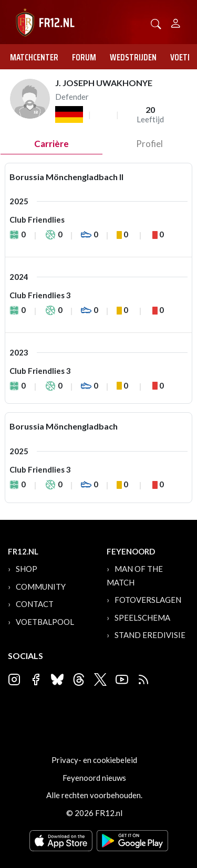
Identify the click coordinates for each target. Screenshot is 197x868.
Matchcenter (34, 57)
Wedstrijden (133, 57)
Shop (27, 569)
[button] (156, 23)
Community (41, 587)
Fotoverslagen (148, 600)
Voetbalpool (45, 622)
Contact (35, 604)
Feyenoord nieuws (94, 778)
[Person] (176, 22)
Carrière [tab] (51, 144)
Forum (84, 57)
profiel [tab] (149, 144)
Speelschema (142, 618)
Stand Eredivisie (150, 635)
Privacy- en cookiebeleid (94, 760)
